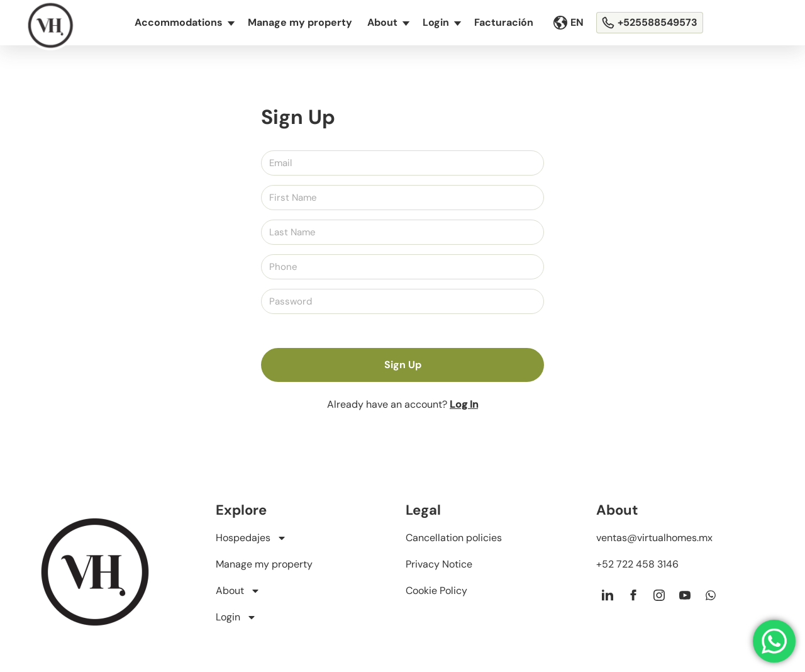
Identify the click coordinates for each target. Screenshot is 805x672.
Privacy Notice (439, 564)
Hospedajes (251, 538)
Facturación (504, 22)
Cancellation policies (454, 538)
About (388, 23)
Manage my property (300, 22)
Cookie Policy (436, 591)
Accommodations (184, 23)
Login (441, 23)
